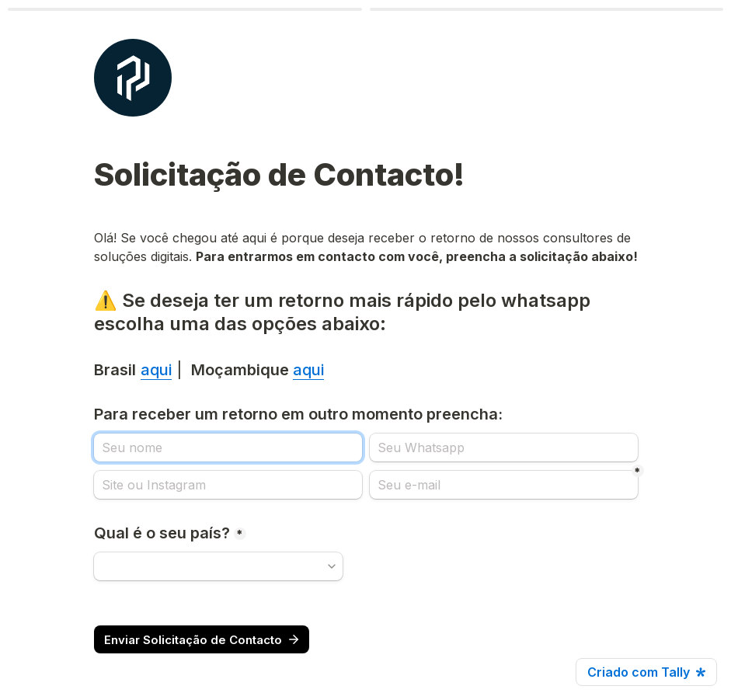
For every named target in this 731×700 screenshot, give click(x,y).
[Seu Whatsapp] (504, 448)
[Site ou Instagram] (228, 485)
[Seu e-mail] (504, 485)
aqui (156, 370)
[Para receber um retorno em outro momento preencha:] (228, 448)
